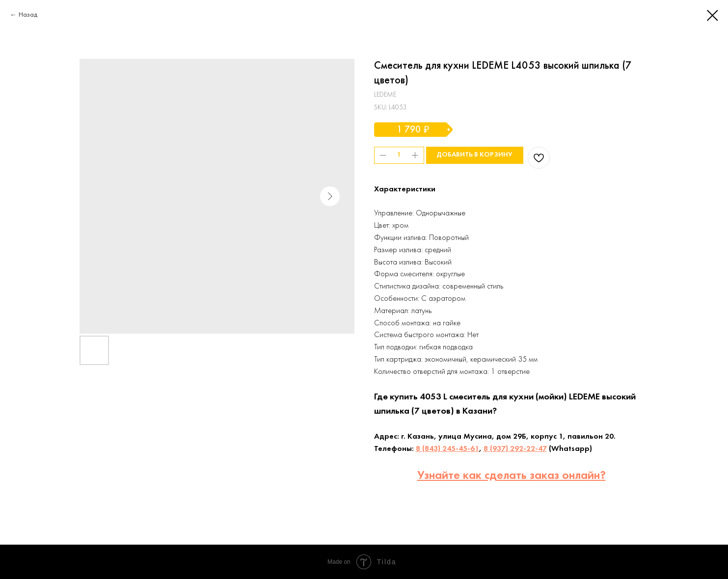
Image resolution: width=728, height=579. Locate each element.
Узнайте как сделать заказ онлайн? (512, 476)
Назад (28, 15)
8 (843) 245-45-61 (447, 449)
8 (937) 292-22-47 (515, 449)
